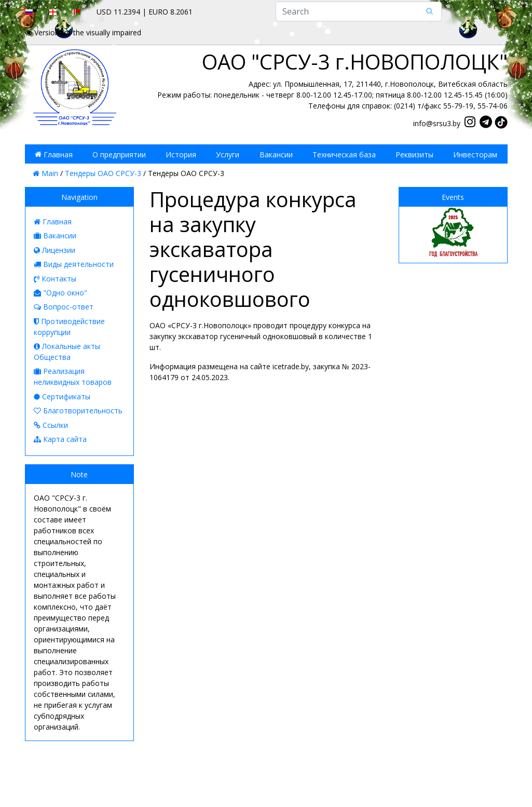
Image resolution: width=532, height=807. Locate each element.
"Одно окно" (60, 293)
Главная (54, 154)
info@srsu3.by (437, 123)
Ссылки (51, 425)
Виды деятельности (74, 264)
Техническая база (344, 154)
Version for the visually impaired (83, 32)
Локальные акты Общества (67, 352)
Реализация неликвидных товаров (73, 376)
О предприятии (119, 154)
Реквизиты (414, 154)
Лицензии (54, 250)
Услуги (228, 154)
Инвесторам (475, 154)
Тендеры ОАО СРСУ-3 (103, 173)
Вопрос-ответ (64, 307)
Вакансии (276, 154)
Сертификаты (62, 396)
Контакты (55, 279)
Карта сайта (60, 439)
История (181, 154)
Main (45, 173)
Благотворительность (78, 411)
